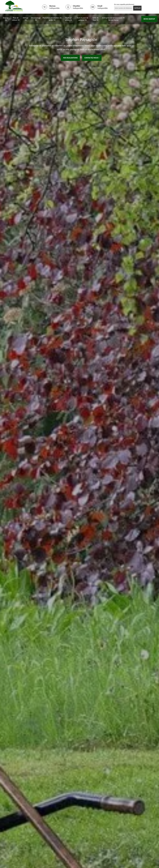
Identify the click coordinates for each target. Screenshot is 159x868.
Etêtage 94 (26, 19)
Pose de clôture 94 (16, 19)
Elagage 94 (6, 19)
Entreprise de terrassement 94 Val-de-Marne (113, 19)
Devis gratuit (149, 19)
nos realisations (70, 58)
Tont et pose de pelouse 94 (83, 19)
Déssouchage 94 (36, 19)
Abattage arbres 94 (68, 19)
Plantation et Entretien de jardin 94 (52, 19)
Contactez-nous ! (92, 58)
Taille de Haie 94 (96, 19)
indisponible (54, 8)
